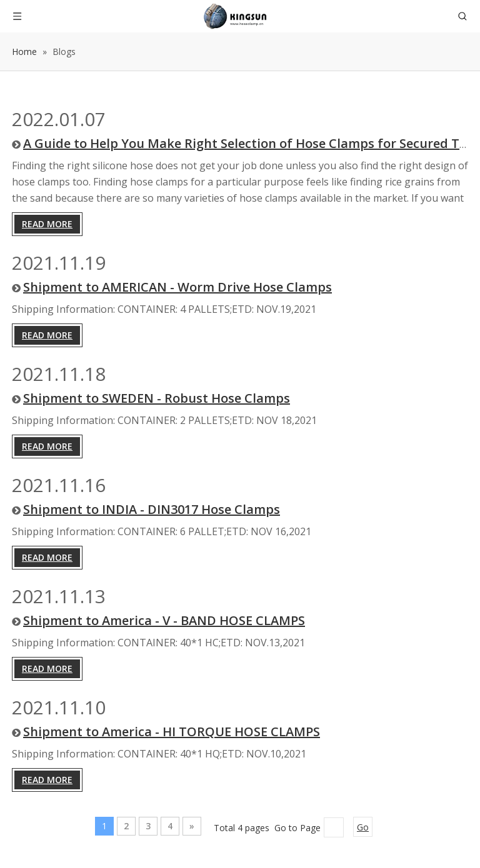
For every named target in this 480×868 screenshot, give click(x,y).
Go (363, 827)
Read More (47, 224)
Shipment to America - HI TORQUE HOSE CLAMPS (172, 732)
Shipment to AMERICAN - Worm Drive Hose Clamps (177, 287)
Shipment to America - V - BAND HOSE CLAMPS (164, 620)
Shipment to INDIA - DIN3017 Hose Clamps (152, 509)
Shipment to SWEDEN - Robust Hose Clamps (157, 398)
